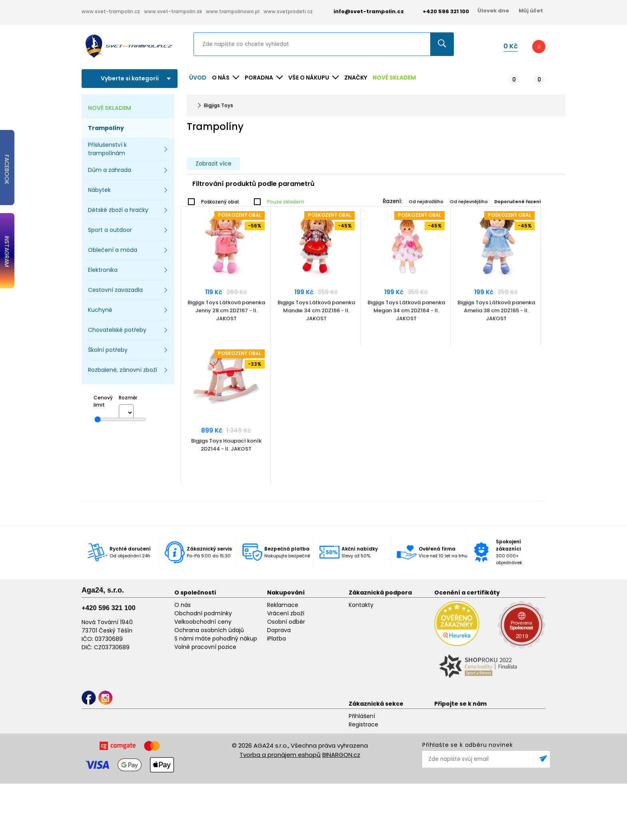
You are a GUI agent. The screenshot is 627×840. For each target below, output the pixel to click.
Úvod (198, 78)
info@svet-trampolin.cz (363, 11)
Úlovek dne (493, 11)
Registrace (363, 724)
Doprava (279, 630)
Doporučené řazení (518, 202)
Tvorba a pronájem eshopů (280, 755)
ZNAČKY (356, 78)
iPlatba (277, 638)
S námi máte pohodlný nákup (216, 638)
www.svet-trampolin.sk (173, 11)
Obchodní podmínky (203, 613)
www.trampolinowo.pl (233, 11)
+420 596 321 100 (109, 608)
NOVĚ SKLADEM (394, 78)
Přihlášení (362, 716)
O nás (183, 605)
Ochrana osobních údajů (209, 630)
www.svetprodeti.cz (288, 11)
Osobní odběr (286, 622)
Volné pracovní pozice (205, 647)
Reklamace (283, 605)
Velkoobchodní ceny (203, 622)
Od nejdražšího (426, 202)
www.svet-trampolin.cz (111, 11)
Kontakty (361, 605)
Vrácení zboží (286, 613)
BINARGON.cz (341, 755)
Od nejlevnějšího (469, 202)
